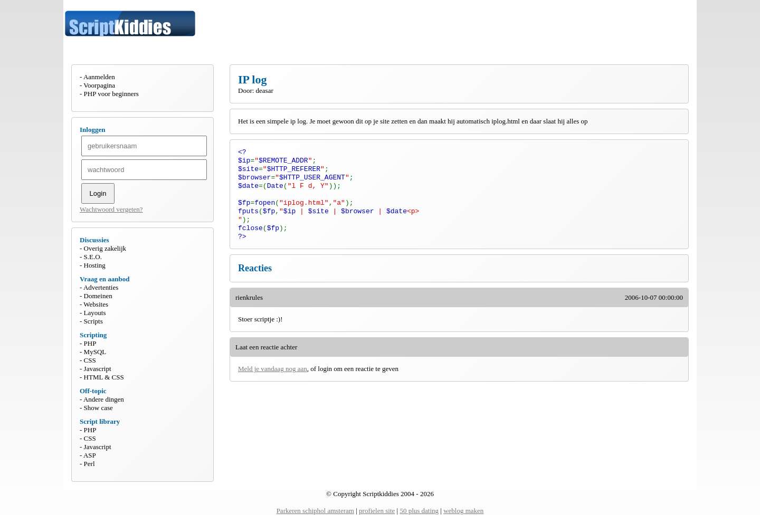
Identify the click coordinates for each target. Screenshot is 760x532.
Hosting (95, 265)
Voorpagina (99, 85)
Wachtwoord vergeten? (111, 209)
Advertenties (101, 287)
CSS (90, 360)
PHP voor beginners (111, 94)
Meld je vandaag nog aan (273, 380)
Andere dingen (104, 399)
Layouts (95, 313)
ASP (90, 455)
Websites (96, 304)
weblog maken (463, 511)
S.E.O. (93, 257)
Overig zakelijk (105, 248)
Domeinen (98, 296)
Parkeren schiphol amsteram (315, 511)
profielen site (377, 511)
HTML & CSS (104, 377)
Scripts (93, 321)
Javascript (98, 369)
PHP (90, 343)
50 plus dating (419, 511)
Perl (89, 464)
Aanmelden (99, 77)
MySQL (95, 352)
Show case (98, 408)
